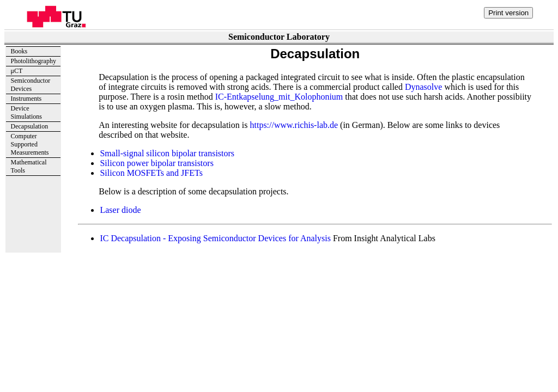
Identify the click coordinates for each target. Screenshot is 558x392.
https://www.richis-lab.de (294, 125)
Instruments (26, 99)
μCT (17, 71)
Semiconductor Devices (31, 85)
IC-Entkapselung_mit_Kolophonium (279, 97)
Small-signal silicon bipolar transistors (167, 153)
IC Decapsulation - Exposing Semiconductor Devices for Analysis (215, 238)
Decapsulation (30, 126)
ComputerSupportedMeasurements (30, 144)
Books (19, 51)
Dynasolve (423, 87)
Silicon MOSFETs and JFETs (151, 173)
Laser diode (120, 210)
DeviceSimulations (26, 112)
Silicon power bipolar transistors (156, 163)
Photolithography (34, 61)
